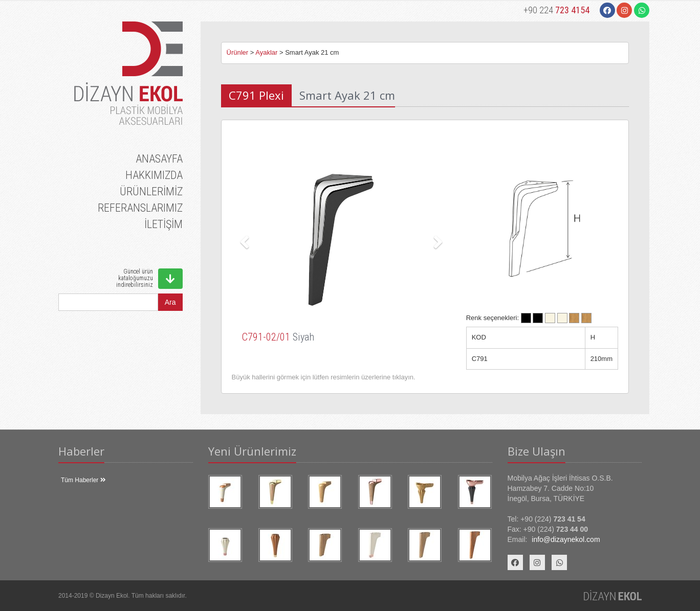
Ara (170, 302)
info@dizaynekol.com (566, 539)
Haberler (81, 451)
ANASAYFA (159, 159)
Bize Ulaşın (537, 451)
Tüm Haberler (83, 480)
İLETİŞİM (163, 224)
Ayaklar (266, 52)
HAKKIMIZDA (154, 175)
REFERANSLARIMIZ (140, 208)
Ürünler (238, 52)
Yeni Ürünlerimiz (252, 451)
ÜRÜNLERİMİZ (151, 191)
